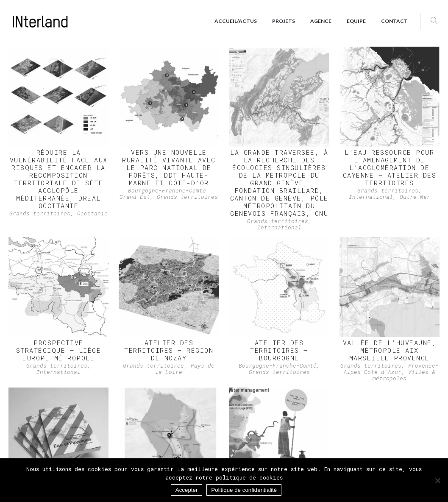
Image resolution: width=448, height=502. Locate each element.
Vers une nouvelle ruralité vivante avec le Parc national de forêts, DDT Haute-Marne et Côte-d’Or (169, 167)
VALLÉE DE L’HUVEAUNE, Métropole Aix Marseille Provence (390, 350)
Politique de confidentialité (244, 490)
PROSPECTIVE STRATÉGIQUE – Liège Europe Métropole (59, 350)
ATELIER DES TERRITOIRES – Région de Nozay (169, 350)
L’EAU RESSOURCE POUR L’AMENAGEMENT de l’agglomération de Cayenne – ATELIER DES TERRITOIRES (390, 167)
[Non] (437, 480)
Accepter (187, 490)
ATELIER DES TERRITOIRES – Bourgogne (279, 350)
